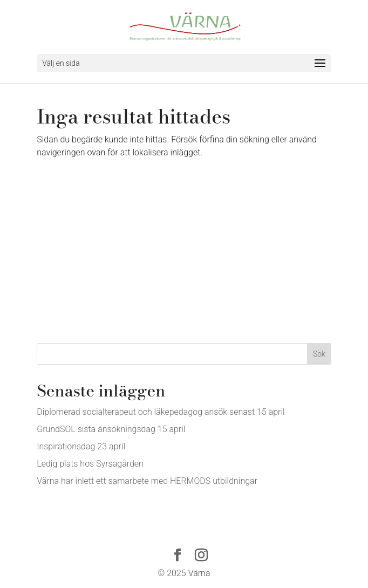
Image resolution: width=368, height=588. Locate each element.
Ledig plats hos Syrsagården (90, 464)
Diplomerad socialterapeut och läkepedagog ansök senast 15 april (161, 412)
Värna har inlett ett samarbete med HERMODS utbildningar (147, 481)
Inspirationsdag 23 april (81, 446)
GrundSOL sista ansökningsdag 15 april (111, 429)
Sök (319, 354)
